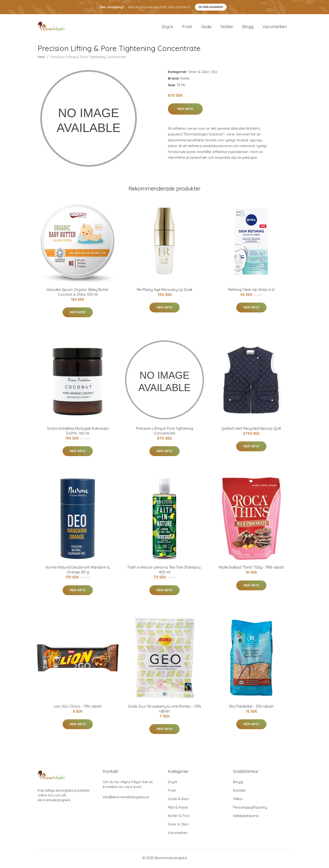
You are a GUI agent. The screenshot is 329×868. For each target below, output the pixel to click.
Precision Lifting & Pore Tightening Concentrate (165, 433)
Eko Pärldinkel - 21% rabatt (251, 709)
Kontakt (239, 793)
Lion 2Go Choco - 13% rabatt (78, 709)
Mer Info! (185, 111)
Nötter (227, 28)
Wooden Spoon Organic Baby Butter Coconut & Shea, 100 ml (78, 294)
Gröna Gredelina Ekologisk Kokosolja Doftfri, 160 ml (78, 433)
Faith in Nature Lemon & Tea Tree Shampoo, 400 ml (164, 572)
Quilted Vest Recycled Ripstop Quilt (251, 431)
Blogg (248, 28)
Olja (214, 74)
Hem (41, 59)
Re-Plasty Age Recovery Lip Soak (165, 292)
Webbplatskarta (246, 818)
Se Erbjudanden (211, 7)
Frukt (187, 28)
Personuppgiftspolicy (250, 810)
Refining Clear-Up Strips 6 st (251, 292)
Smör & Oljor (199, 74)
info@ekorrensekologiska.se (126, 799)
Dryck (167, 28)
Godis (206, 28)
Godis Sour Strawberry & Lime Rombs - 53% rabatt (164, 711)
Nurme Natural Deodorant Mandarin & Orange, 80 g (78, 572)
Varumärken (275, 28)
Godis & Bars (178, 801)
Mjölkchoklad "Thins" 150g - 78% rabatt (251, 570)
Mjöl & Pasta (178, 810)
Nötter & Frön (179, 818)
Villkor (238, 801)
